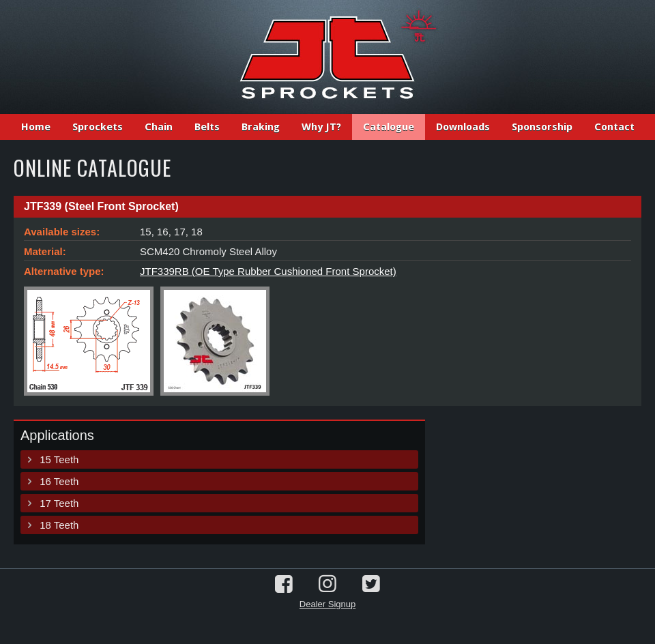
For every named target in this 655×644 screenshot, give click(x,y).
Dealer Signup (327, 604)
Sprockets (98, 127)
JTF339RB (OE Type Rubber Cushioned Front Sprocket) (268, 271)
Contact (614, 127)
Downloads (463, 127)
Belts (207, 127)
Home (36, 127)
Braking (261, 127)
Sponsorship (542, 127)
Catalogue (389, 127)
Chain (159, 127)
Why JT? (321, 127)
